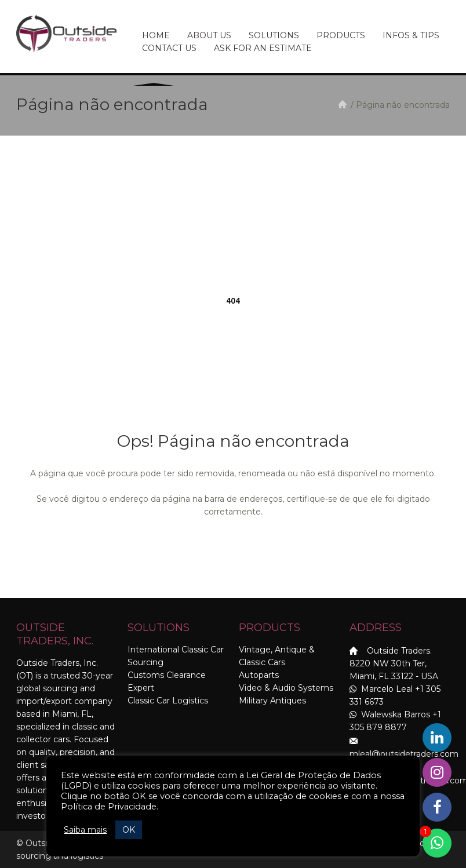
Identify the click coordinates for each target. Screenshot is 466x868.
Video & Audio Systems (286, 688)
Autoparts (259, 675)
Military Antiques (272, 701)
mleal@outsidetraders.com (404, 754)
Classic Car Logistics (168, 701)
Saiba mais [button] (85, 830)
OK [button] (129, 830)
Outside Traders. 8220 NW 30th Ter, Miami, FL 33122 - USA (394, 663)
